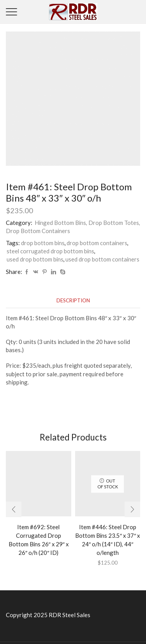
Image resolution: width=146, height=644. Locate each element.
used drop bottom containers (102, 259)
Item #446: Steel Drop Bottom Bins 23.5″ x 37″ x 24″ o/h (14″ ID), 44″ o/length (108, 540)
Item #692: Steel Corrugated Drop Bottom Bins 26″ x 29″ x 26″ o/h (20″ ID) (39, 540)
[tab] (73, 301)
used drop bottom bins (35, 259)
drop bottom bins (43, 243)
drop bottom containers (97, 243)
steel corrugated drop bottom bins (50, 251)
